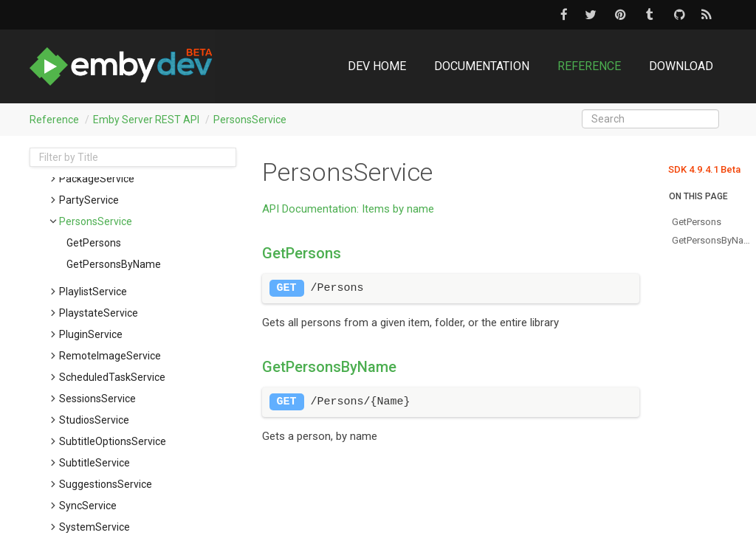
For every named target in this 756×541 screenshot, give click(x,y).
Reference (589, 66)
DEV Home (377, 66)
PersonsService (250, 120)
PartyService (89, 200)
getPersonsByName (114, 264)
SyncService (88, 506)
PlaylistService (93, 292)
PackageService (97, 179)
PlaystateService (99, 313)
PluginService (91, 334)
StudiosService (94, 420)
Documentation (482, 66)
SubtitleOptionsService (113, 441)
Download (681, 66)
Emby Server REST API (146, 120)
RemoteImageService (110, 356)
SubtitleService (94, 463)
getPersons (94, 243)
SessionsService (97, 399)
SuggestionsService (106, 484)
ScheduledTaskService (112, 377)
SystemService (94, 527)
